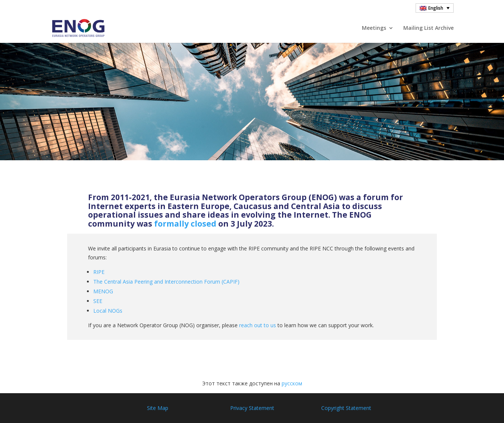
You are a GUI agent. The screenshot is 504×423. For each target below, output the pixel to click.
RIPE (99, 272)
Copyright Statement (346, 408)
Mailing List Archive (428, 28)
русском (292, 383)
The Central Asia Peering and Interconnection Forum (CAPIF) (166, 282)
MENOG (103, 291)
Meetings (374, 28)
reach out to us (258, 325)
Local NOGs (108, 311)
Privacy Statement (252, 408)
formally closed (185, 224)
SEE (98, 301)
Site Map (158, 408)
